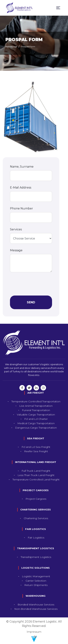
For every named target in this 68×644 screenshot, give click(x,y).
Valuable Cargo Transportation (36, 415)
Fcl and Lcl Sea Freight (36, 447)
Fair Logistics (36, 538)
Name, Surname (22, 167)
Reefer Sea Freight (36, 451)
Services (16, 229)
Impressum (34, 632)
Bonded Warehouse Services (36, 605)
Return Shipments (36, 585)
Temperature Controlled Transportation (36, 401)
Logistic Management (36, 576)
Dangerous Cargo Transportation (36, 428)
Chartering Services (36, 518)
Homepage (11, 46)
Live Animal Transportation (36, 406)
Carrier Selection (36, 581)
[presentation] (38, 284)
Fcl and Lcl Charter (36, 419)
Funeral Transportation (36, 410)
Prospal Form (28, 46)
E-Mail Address (21, 188)
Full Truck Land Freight (36, 471)
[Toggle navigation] (58, 8)
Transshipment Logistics (36, 557)
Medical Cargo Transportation (36, 423)
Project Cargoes (36, 499)
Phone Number (21, 208)
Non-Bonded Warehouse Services (36, 609)
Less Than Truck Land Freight (36, 475)
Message (16, 250)
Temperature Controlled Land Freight (36, 479)
